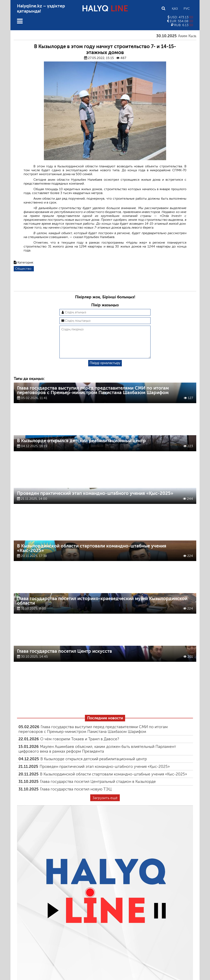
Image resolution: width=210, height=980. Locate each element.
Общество (23, 269)
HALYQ (105, 8)
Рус (187, 9)
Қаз (175, 9)
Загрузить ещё (105, 804)
